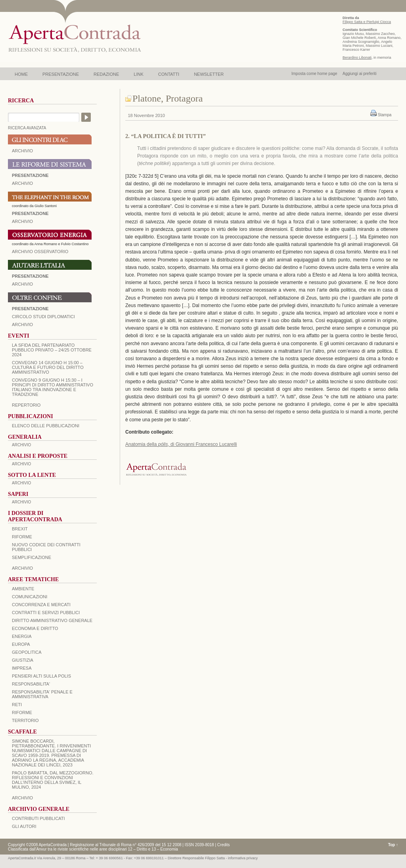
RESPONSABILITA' (31, 684)
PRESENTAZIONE (61, 74)
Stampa (385, 115)
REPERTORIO (26, 405)
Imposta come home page (314, 74)
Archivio (22, 284)
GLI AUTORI (24, 826)
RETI (17, 705)
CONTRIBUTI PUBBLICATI (38, 818)
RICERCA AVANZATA (27, 128)
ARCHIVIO (22, 151)
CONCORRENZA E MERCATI (41, 605)
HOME (21, 74)
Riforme (22, 537)
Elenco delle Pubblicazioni (46, 426)
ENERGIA (22, 636)
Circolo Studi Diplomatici (43, 317)
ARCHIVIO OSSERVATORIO (40, 252)
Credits (224, 845)
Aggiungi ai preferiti (360, 74)
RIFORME (22, 712)
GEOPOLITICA (27, 652)
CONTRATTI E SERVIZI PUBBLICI (46, 613)
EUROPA (21, 644)
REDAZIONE (106, 74)
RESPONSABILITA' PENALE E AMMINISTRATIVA (42, 694)
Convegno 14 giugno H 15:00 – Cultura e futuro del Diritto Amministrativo (48, 367)
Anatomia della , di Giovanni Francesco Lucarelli (181, 444)
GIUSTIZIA (23, 660)
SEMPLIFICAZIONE (32, 557)
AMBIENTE (23, 589)
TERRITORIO (25, 720)
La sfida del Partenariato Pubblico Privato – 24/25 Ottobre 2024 (52, 350)
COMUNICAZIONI (30, 597)
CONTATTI (169, 74)
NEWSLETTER (209, 74)
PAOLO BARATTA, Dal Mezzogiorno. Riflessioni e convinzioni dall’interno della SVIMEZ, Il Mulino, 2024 (53, 780)
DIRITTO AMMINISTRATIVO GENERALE (52, 620)
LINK (138, 74)
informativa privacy (243, 858)
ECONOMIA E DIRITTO (35, 628)
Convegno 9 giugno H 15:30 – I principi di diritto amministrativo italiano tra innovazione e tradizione (53, 387)
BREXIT (20, 529)
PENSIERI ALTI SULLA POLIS (41, 676)
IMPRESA (22, 668)
